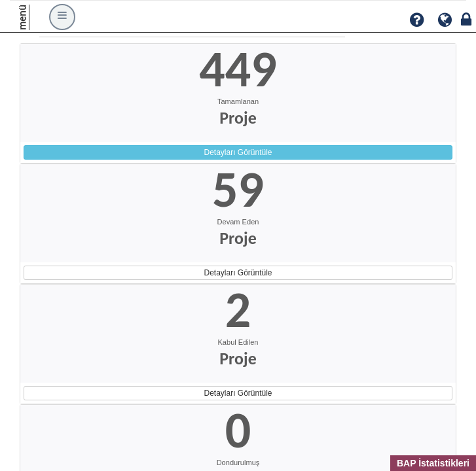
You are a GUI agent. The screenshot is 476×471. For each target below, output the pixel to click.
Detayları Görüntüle (238, 152)
